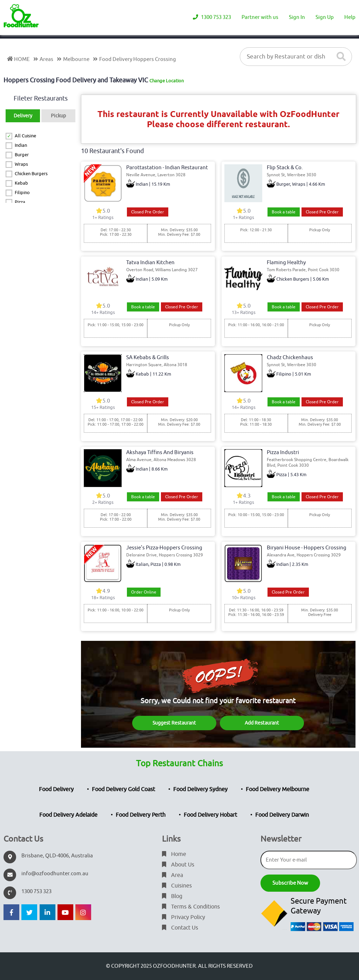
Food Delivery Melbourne (277, 789)
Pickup (58, 116)
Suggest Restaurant (174, 723)
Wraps (21, 164)
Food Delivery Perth (141, 815)
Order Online (144, 592)
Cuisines (177, 886)
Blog (172, 896)
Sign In (297, 17)
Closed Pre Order (148, 212)
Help (350, 17)
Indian (21, 145)
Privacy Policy (184, 917)
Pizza (20, 202)
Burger (22, 155)
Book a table (284, 212)
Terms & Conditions (191, 907)
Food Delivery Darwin (282, 815)
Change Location (167, 81)
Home (174, 854)
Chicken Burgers (31, 174)
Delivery (23, 116)
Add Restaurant (262, 723)
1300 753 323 (212, 17)
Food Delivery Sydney (200, 789)
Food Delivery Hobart (210, 815)
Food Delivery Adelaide (68, 815)
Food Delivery (56, 789)
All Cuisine (25, 136)
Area (172, 875)
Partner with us (260, 17)
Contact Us (180, 928)
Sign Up (325, 17)
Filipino (22, 193)
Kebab (21, 183)
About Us (178, 865)
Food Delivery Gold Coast (123, 789)
